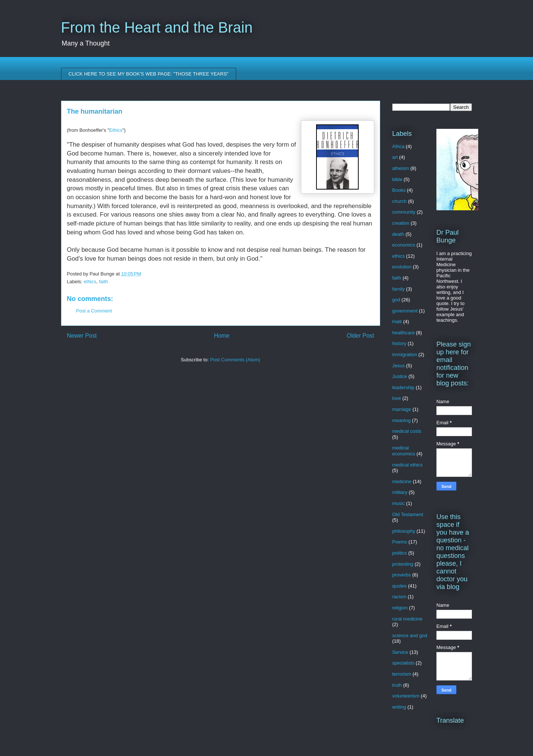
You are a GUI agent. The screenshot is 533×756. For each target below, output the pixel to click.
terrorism (402, 674)
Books (399, 190)
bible (397, 179)
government (405, 311)
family (399, 289)
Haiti (397, 322)
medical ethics (408, 465)
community (404, 212)
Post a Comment (94, 311)
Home (222, 336)
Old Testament (408, 514)
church (400, 201)
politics (400, 553)
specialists (403, 663)
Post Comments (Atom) (235, 360)
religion (400, 608)
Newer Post (82, 336)
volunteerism (406, 696)
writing (399, 707)
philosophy (404, 531)
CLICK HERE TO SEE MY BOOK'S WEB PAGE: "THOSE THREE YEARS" (148, 74)
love (397, 398)
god (396, 300)
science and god (410, 635)
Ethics (116, 130)
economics (404, 245)
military (400, 492)
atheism (401, 168)
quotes (400, 586)
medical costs (407, 431)
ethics (90, 282)
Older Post (361, 336)
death (398, 234)
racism (399, 597)
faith (103, 282)
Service (400, 652)
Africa (398, 146)
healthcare (404, 333)
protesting (403, 564)
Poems (400, 542)
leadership (403, 387)
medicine (402, 481)
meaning (402, 420)
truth (397, 685)
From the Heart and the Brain (157, 27)
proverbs (402, 575)
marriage (402, 409)
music (399, 503)
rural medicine (408, 619)
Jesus (399, 366)
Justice (400, 376)
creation (401, 223)
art (395, 157)
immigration (405, 354)
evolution (402, 267)
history (399, 343)
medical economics (404, 451)
